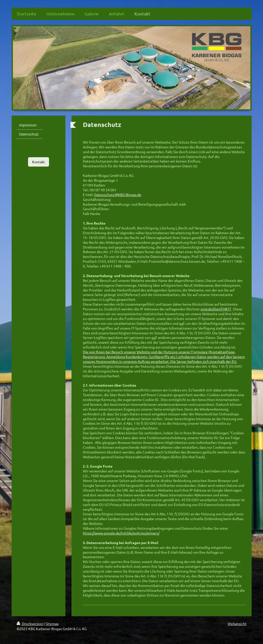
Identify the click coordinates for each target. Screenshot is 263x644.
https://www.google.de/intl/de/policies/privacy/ (121, 533)
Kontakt (39, 162)
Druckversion (30, 624)
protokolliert (211, 309)
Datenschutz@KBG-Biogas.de (118, 195)
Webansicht (237, 624)
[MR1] (226, 309)
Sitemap (52, 624)
